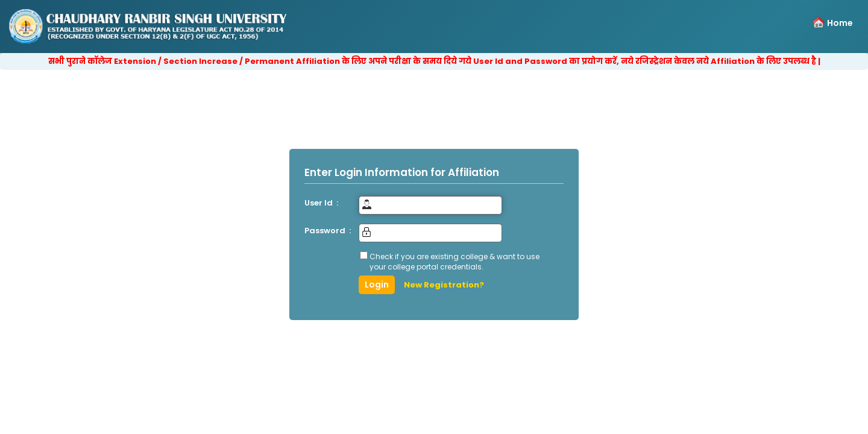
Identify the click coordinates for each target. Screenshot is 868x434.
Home (840, 23)
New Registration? (444, 285)
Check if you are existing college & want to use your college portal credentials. (454, 262)
